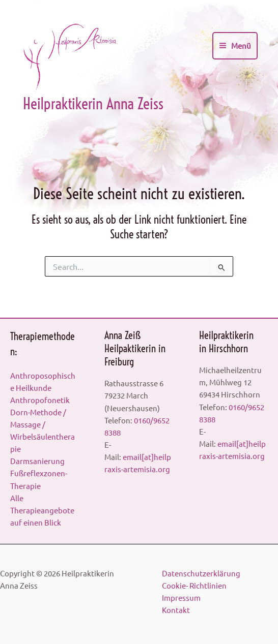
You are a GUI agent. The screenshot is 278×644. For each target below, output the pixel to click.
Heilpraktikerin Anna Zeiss (93, 104)
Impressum (181, 597)
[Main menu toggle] (235, 46)
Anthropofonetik (40, 400)
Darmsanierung (37, 461)
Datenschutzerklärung (201, 573)
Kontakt (176, 610)
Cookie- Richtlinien (194, 585)
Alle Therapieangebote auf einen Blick (42, 510)
